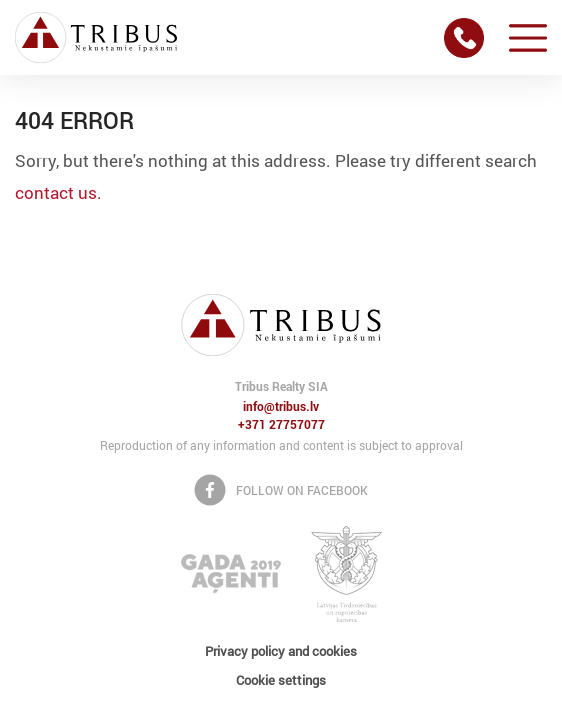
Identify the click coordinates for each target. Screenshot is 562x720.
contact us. (58, 192)
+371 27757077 (281, 425)
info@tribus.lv (281, 407)
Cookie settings (281, 680)
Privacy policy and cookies (281, 651)
